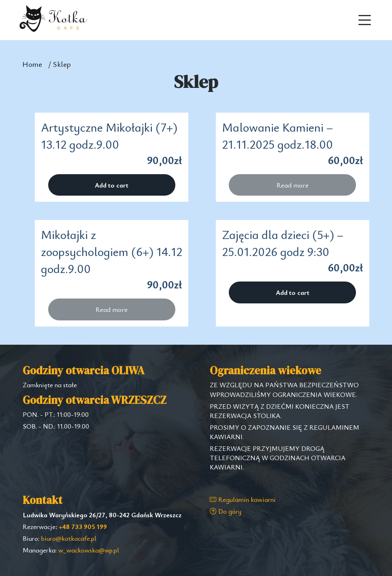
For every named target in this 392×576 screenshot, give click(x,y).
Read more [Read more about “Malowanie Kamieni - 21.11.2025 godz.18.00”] (293, 185)
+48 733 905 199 (83, 527)
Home (32, 64)
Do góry (226, 511)
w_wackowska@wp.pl (89, 550)
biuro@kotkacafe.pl (69, 538)
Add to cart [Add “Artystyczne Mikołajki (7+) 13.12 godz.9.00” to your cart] (112, 185)
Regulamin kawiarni (243, 499)
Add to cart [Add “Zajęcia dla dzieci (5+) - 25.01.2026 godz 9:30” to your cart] (293, 292)
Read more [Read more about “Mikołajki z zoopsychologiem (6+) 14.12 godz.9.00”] (112, 309)
